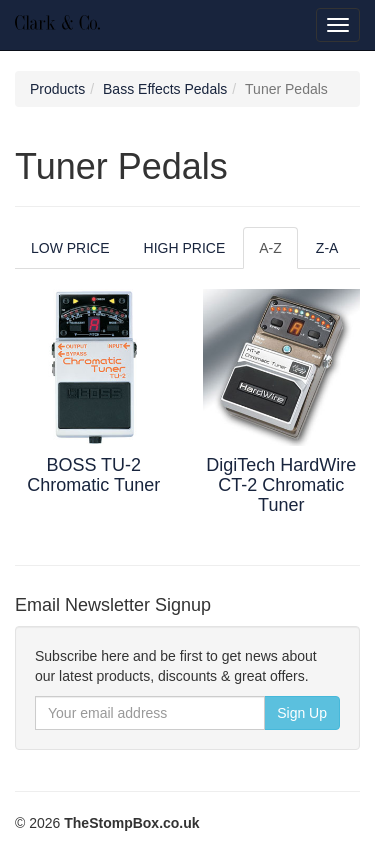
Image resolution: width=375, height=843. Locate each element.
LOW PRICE (70, 248)
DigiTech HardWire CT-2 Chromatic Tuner (281, 485)
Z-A (327, 248)
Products (57, 89)
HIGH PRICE (185, 248)
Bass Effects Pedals (165, 89)
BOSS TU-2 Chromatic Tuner (93, 475)
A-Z (270, 248)
